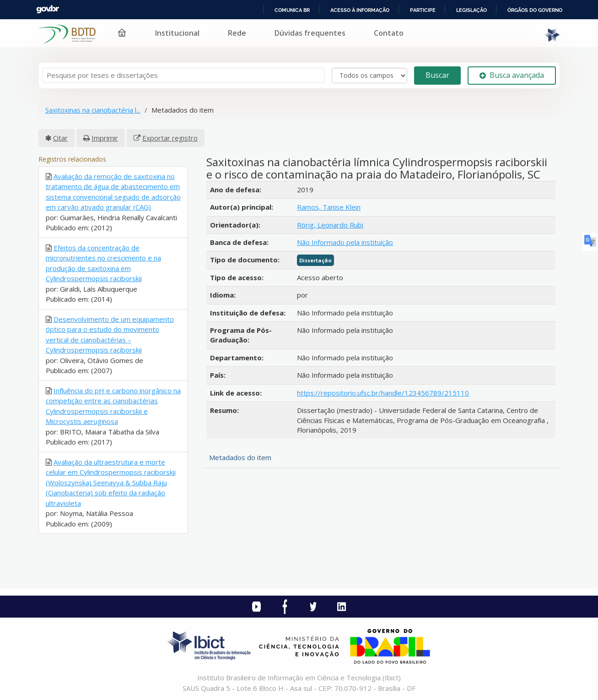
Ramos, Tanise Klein (329, 207)
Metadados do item (240, 457)
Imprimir (105, 138)
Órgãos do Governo (535, 10)
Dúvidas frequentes (310, 33)
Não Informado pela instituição (345, 242)
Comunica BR (292, 10)
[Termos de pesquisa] (184, 75)
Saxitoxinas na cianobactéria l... (93, 110)
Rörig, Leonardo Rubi (330, 225)
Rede (237, 33)
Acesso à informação (360, 10)
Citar (60, 138)
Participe (423, 10)
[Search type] (369, 76)
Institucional (177, 33)
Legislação (471, 10)
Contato (389, 33)
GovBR (48, 9)
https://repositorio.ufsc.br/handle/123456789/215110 (383, 393)
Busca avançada (512, 75)
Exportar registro (170, 138)
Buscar (437, 75)
